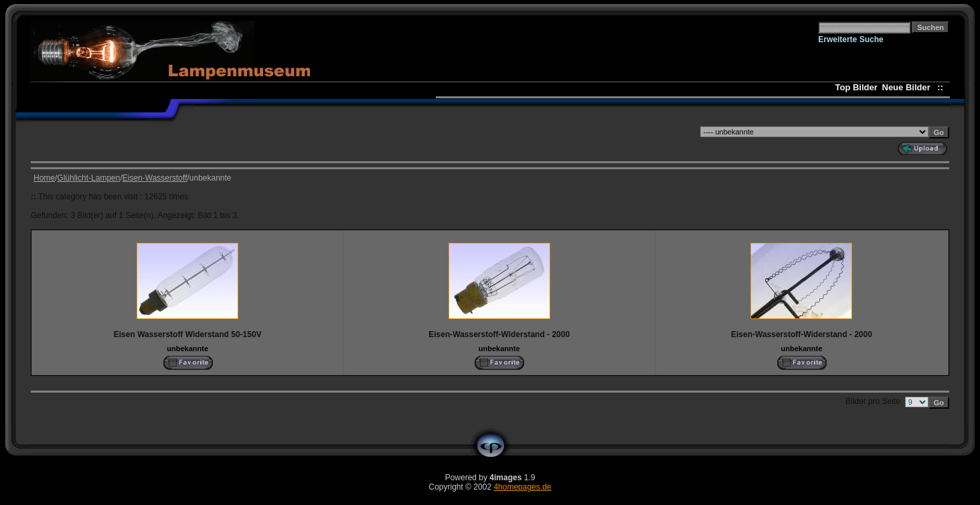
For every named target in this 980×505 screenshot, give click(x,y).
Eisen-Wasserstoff (155, 178)
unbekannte (187, 348)
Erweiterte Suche (850, 39)
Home (44, 178)
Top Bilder (856, 87)
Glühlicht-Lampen (88, 178)
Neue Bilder (909, 87)
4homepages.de (522, 487)
